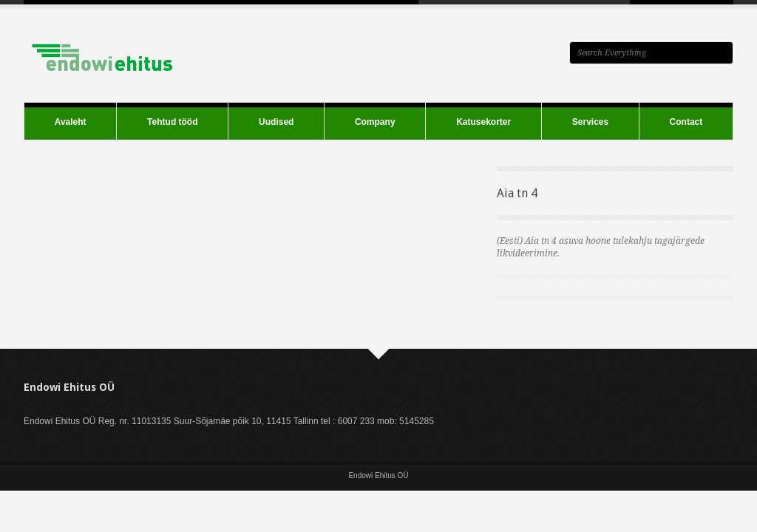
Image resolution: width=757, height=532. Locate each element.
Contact (686, 122)
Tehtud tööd (172, 122)
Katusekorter (483, 122)
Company (375, 122)
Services (590, 122)
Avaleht (71, 122)
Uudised (276, 122)
